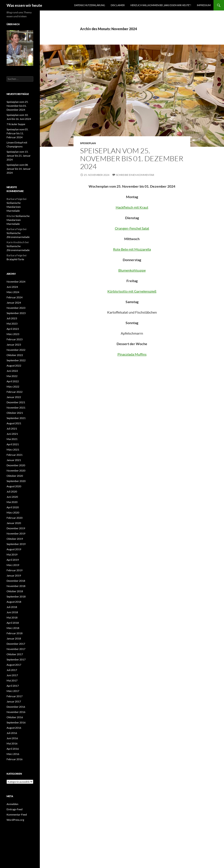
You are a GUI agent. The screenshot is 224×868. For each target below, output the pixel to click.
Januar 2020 (14, 523)
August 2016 (14, 728)
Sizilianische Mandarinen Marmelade (14, 207)
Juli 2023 (12, 318)
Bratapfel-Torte (15, 259)
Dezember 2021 (16, 402)
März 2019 (13, 565)
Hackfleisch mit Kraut (132, 207)
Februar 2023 (15, 339)
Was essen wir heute (24, 5)
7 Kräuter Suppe (16, 124)
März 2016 (13, 754)
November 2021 (16, 408)
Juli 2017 (12, 670)
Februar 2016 (15, 759)
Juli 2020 (12, 492)
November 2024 (16, 282)
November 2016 (16, 712)
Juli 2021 (12, 429)
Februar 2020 (15, 518)
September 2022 (16, 360)
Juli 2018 (12, 607)
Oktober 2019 (15, 539)
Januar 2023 (14, 345)
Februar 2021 (15, 455)
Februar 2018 (15, 633)
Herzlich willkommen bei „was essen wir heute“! (161, 5)
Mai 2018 (12, 617)
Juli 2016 (12, 733)
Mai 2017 (12, 680)
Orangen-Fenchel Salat (132, 228)
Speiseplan (88, 143)
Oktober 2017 (15, 654)
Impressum (204, 5)
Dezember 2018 (16, 581)
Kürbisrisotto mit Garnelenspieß (132, 291)
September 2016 (16, 722)
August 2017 (14, 665)
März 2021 (13, 450)
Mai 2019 (12, 555)
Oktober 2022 (15, 355)
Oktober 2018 (15, 591)
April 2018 (13, 623)
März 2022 (13, 387)
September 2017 (16, 659)
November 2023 (16, 308)
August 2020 (14, 486)
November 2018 (16, 586)
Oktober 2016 (15, 717)
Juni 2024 (12, 287)
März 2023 (13, 334)
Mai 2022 (12, 376)
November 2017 (16, 649)
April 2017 (13, 686)
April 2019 (13, 560)
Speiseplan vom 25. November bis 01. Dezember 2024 (132, 158)
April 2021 (13, 444)
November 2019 (16, 534)
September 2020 (16, 481)
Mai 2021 (12, 439)
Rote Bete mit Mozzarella (132, 249)
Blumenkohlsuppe (132, 270)
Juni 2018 (12, 612)
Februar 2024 (15, 297)
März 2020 (13, 513)
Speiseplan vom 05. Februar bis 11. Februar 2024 (17, 133)
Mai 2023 (12, 324)
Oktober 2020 (15, 476)
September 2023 (16, 313)
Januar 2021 (14, 460)
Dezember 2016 (16, 707)
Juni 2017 (12, 675)
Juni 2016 (12, 738)
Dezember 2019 (16, 528)
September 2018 (16, 596)
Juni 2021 (12, 434)
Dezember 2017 (16, 644)
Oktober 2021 (15, 413)
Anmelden (12, 804)
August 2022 (14, 366)
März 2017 (13, 691)
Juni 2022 (12, 371)
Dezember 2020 (16, 465)
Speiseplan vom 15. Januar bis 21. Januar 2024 (19, 156)
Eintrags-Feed (15, 809)
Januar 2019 (14, 575)
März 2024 (13, 292)
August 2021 (14, 423)
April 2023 (13, 329)
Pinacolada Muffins (132, 354)
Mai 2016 (12, 743)
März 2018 (13, 628)
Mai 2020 (12, 502)
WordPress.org (15, 820)
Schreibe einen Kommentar (135, 175)
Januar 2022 (14, 397)
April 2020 (13, 507)
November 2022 (16, 350)
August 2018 (14, 602)
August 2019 (14, 549)
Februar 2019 (15, 570)
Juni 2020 (12, 497)
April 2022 (13, 381)
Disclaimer (118, 5)
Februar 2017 (15, 696)
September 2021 (16, 418)
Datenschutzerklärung (90, 5)
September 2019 (16, 544)
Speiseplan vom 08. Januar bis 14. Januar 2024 (19, 169)
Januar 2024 (14, 303)
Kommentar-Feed (17, 815)
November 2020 (16, 471)
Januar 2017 (14, 701)
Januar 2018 (14, 638)
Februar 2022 (15, 392)
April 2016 (13, 749)
